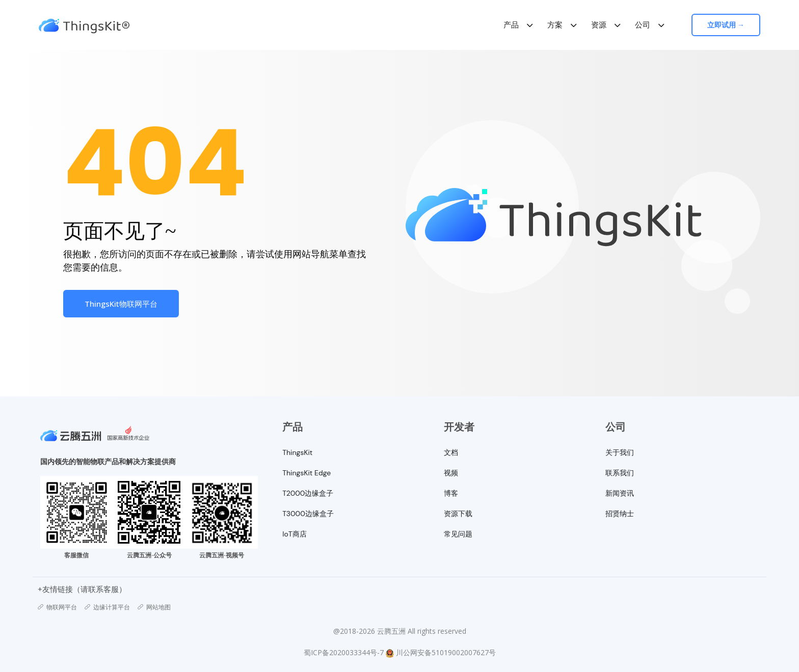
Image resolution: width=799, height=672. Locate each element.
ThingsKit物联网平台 (121, 304)
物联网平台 (57, 607)
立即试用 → (727, 25)
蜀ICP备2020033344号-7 (344, 652)
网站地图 (154, 607)
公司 (643, 25)
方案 (555, 25)
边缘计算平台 (107, 607)
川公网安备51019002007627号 (446, 652)
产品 (512, 25)
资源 (599, 25)
